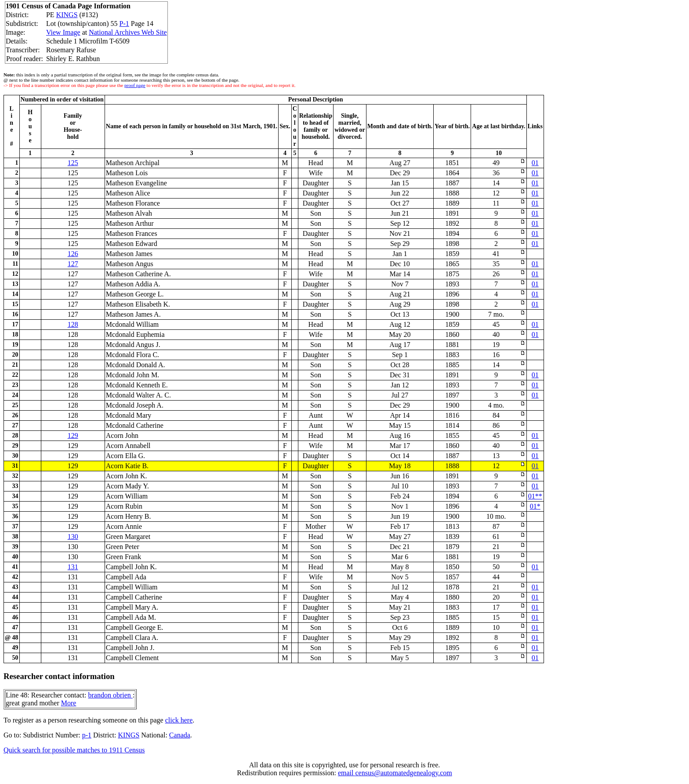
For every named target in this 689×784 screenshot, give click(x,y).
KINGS (67, 15)
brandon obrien (110, 695)
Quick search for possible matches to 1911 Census (74, 750)
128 (73, 324)
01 (535, 163)
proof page (135, 85)
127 (73, 264)
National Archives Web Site (128, 32)
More (69, 703)
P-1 (124, 23)
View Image (63, 32)
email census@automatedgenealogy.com (395, 773)
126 (73, 254)
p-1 (87, 735)
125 (73, 163)
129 (73, 435)
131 (73, 567)
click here (179, 720)
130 (73, 537)
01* (535, 506)
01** (535, 496)
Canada (180, 735)
